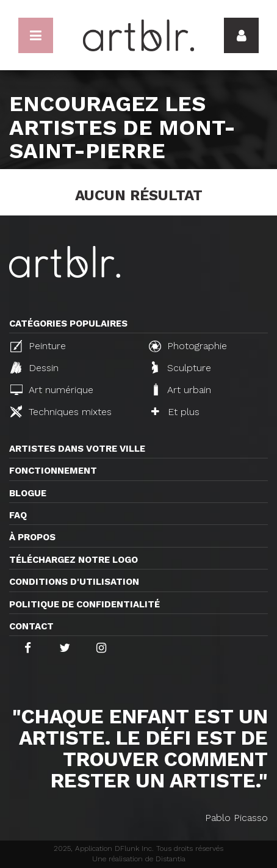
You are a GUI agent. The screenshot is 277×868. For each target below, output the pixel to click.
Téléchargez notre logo (74, 560)
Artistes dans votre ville (77, 449)
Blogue (28, 493)
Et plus (175, 412)
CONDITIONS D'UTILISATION (74, 582)
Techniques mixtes (61, 411)
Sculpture (182, 367)
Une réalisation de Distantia (139, 859)
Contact (31, 626)
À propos (32, 537)
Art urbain (181, 389)
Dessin (34, 367)
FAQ (18, 515)
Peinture (38, 346)
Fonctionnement (53, 471)
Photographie (188, 346)
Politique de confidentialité (85, 604)
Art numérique (52, 390)
